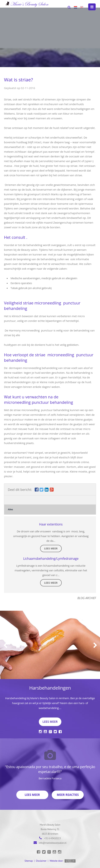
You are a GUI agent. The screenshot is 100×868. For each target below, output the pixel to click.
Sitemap (29, 861)
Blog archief (87, 598)
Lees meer (51, 548)
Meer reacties (68, 795)
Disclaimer (41, 861)
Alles (10, 510)
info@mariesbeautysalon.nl (53, 843)
